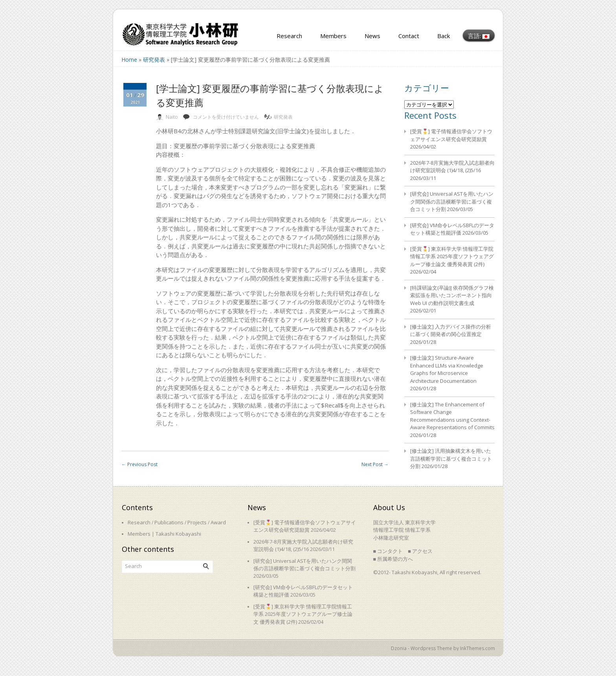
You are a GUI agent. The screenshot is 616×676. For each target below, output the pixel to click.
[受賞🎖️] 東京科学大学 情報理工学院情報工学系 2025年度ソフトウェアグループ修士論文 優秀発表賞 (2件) (452, 256)
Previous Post (139, 464)
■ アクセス (420, 551)
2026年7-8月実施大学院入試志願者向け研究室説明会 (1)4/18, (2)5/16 (452, 167)
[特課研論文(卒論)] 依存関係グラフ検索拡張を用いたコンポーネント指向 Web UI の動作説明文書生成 (452, 295)
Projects (197, 522)
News (372, 36)
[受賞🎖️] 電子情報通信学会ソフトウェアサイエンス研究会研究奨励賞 (451, 135)
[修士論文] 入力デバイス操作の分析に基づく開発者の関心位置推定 (451, 331)
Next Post (375, 464)
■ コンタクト (388, 551)
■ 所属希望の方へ (393, 559)
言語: (479, 36)
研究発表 (154, 60)
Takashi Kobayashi (178, 534)
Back (444, 36)
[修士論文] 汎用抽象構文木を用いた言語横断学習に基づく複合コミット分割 (451, 458)
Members (333, 36)
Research (289, 36)
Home (129, 60)
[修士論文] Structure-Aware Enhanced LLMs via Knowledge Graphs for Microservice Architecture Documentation (447, 369)
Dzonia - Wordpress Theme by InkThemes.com (443, 648)
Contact (409, 36)
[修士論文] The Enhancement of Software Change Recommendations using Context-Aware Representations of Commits (452, 416)
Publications (169, 522)
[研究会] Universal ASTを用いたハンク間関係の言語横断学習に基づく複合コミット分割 (452, 201)
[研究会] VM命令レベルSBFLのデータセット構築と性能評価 (452, 229)
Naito (172, 117)
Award (218, 522)
